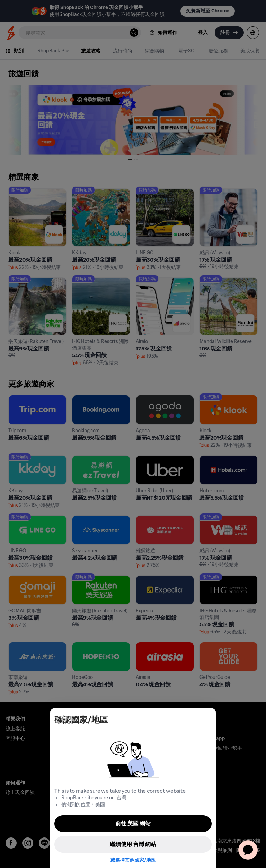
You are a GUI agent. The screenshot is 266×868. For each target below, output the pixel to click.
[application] (248, 850)
